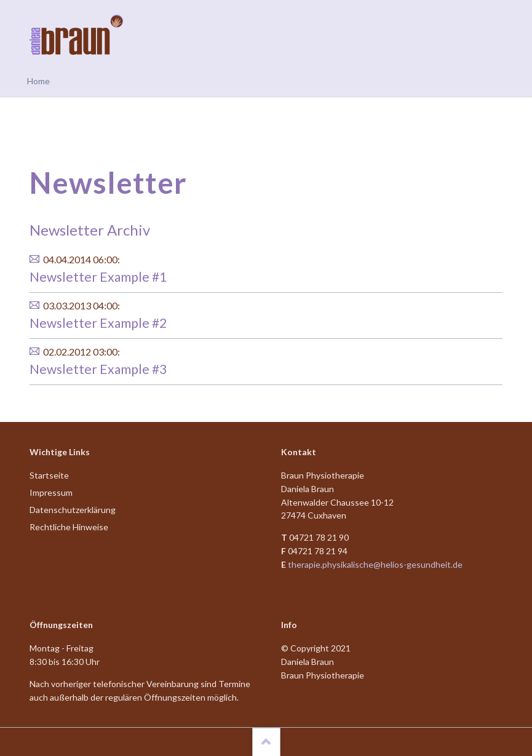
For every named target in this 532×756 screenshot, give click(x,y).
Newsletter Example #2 (98, 323)
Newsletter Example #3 (98, 369)
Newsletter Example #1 (98, 277)
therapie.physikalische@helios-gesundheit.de (375, 564)
